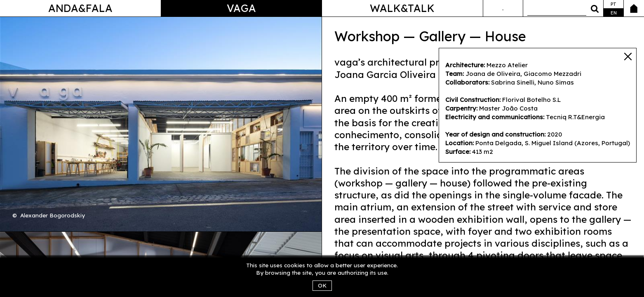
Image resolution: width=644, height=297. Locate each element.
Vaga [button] (241, 8)
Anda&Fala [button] (80, 8)
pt (613, 4)
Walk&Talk (402, 8)
